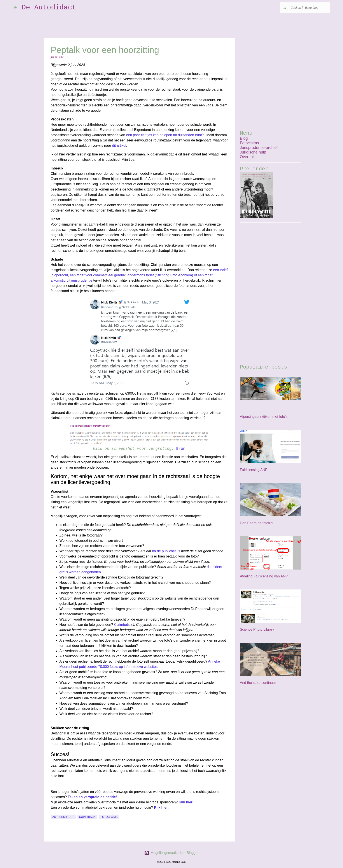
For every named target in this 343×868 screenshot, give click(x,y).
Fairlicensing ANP (254, 470)
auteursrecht (63, 817)
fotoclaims (109, 817)
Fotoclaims (249, 143)
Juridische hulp (253, 152)
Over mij (247, 157)
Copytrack (87, 817)
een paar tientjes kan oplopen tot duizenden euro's (165, 135)
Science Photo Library (257, 629)
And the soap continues (258, 683)
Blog (244, 138)
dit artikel (119, 146)
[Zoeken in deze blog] (307, 8)
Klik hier (185, 802)
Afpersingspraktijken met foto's (264, 417)
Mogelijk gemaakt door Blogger (171, 853)
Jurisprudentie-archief (259, 148)
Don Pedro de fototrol (257, 523)
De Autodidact (49, 8)
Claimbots (122, 625)
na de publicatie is (166, 551)
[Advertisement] (271, 292)
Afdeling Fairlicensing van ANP (264, 576)
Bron (181, 449)
